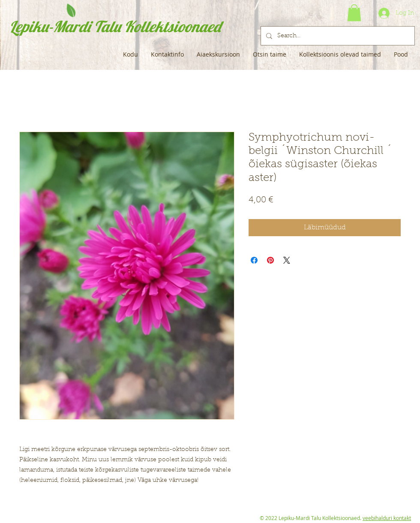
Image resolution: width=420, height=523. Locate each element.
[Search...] (337, 36)
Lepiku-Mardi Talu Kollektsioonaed (115, 26)
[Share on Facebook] (254, 260)
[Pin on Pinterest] (270, 260)
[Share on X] (287, 260)
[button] (354, 13)
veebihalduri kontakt (387, 518)
